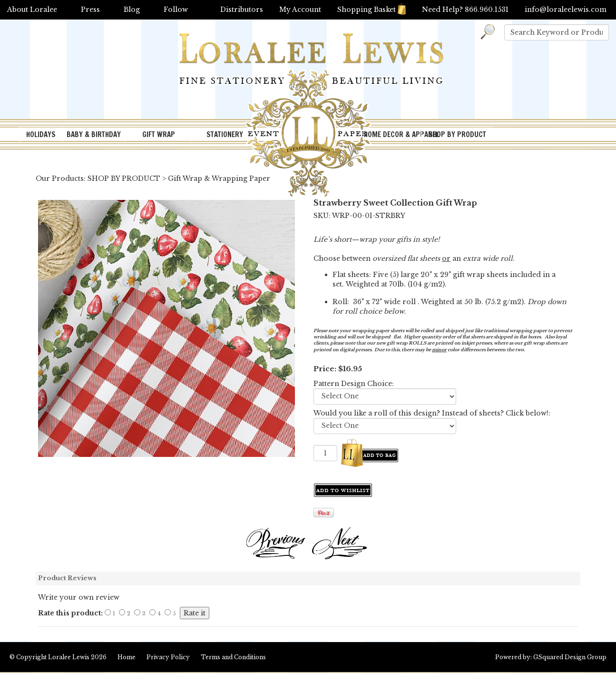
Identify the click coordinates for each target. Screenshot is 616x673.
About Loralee (32, 10)
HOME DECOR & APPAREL (392, 134)
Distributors (242, 10)
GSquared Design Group (570, 657)
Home (127, 657)
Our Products (60, 178)
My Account (300, 10)
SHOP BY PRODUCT (457, 134)
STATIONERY (225, 134)
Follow (176, 10)
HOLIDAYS (41, 134)
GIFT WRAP (159, 134)
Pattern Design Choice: (354, 384)
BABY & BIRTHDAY (94, 134)
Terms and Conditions (233, 657)
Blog (132, 10)
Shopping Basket (372, 10)
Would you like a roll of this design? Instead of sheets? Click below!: (432, 413)
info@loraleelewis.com (566, 10)
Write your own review (79, 597)
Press (90, 10)
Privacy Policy (168, 657)
